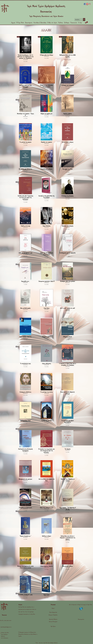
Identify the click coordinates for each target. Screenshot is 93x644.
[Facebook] (85, 4)
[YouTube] (87, 4)
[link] (86, 22)
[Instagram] (90, 4)
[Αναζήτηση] (78, 20)
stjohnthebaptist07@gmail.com (6, 627)
